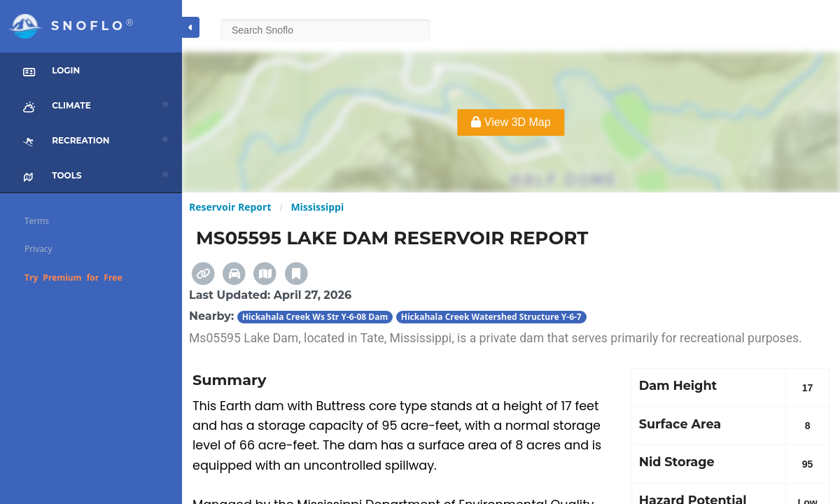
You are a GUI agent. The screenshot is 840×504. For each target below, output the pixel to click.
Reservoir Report (230, 207)
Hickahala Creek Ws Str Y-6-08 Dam (315, 317)
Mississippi (317, 207)
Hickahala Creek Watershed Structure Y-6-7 (491, 317)
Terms (37, 221)
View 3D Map (511, 122)
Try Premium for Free (73, 278)
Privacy (38, 249)
